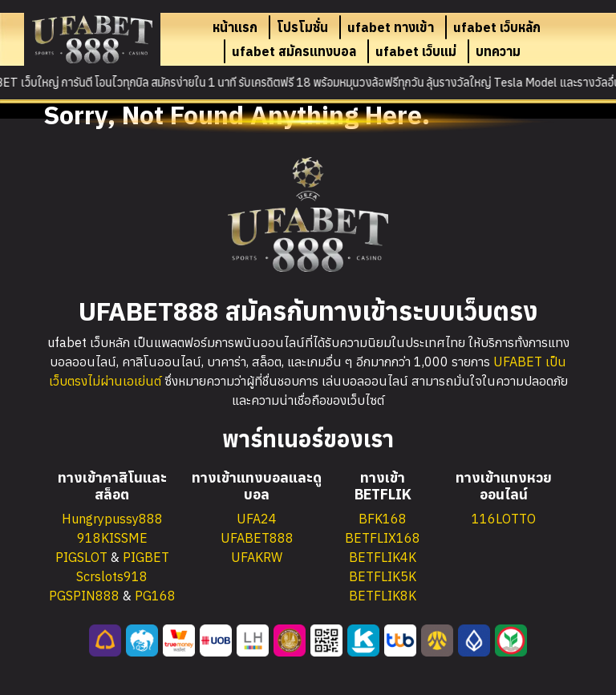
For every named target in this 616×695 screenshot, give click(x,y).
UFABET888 (257, 538)
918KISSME (112, 538)
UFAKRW (257, 557)
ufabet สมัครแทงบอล (294, 51)
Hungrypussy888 (112, 519)
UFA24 (257, 519)
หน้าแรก (235, 27)
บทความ (498, 51)
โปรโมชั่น (302, 27)
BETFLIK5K (383, 576)
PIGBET (146, 557)
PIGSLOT (81, 557)
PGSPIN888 (84, 596)
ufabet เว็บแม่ (416, 51)
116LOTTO (504, 519)
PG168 (155, 596)
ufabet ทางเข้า (391, 27)
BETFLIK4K (383, 557)
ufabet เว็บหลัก (497, 27)
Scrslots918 (112, 576)
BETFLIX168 (383, 538)
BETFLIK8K (383, 596)
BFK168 (383, 519)
